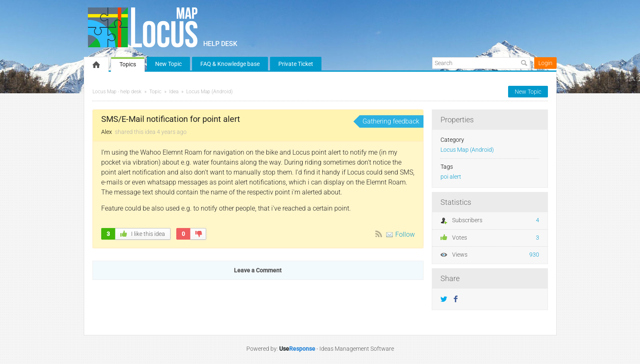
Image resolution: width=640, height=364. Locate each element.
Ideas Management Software (357, 349)
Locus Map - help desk (117, 92)
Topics (128, 64)
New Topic (168, 64)
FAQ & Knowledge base (230, 64)
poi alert (451, 177)
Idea (174, 92)
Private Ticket (296, 64)
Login (545, 63)
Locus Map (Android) (209, 92)
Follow (405, 234)
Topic (155, 92)
